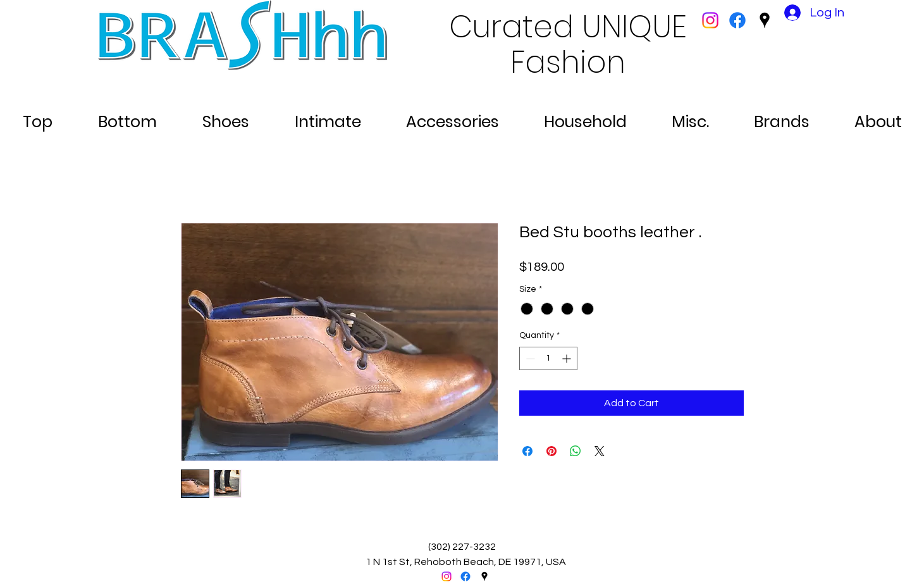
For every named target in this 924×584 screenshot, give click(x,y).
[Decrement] (529, 358)
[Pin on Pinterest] (551, 451)
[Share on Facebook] (527, 451)
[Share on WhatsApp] (576, 451)
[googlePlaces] (765, 20)
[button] (38, 116)
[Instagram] (710, 20)
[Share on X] (600, 451)
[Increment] (568, 358)
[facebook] (737, 20)
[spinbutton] (548, 358)
